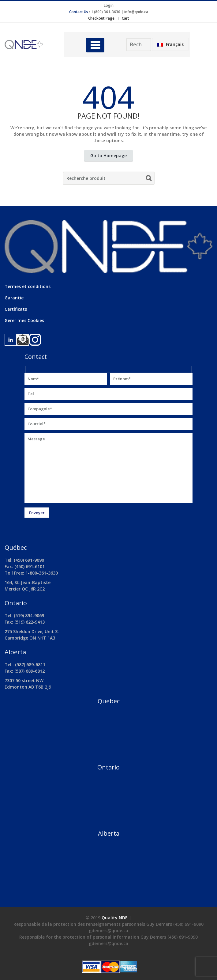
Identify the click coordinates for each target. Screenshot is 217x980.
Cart (125, 18)
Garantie (14, 298)
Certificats (16, 309)
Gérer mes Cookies (24, 320)
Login (109, 5)
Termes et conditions (28, 286)
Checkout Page (101, 18)
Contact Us (79, 12)
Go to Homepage (109, 156)
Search (149, 179)
